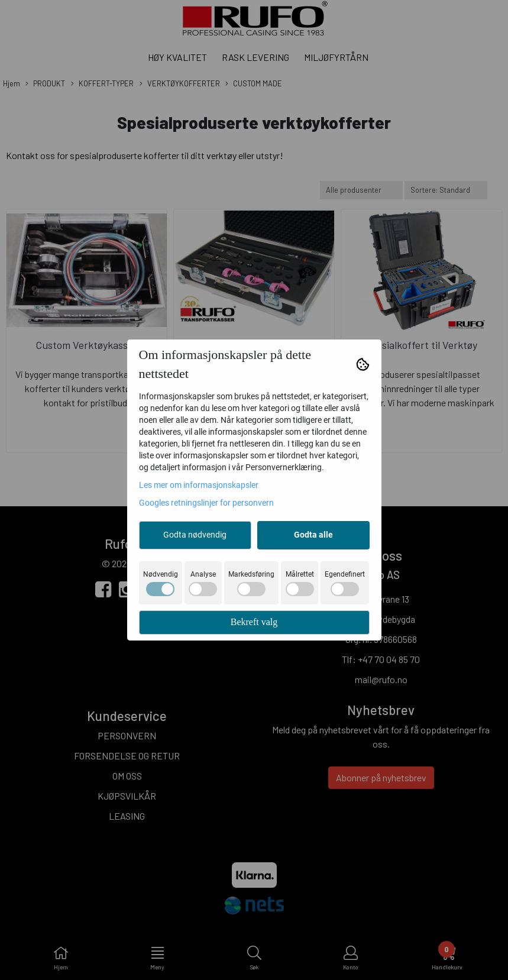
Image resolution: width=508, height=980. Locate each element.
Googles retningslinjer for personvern (206, 503)
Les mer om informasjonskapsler (199, 485)
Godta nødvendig (195, 535)
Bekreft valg (254, 622)
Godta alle (313, 535)
